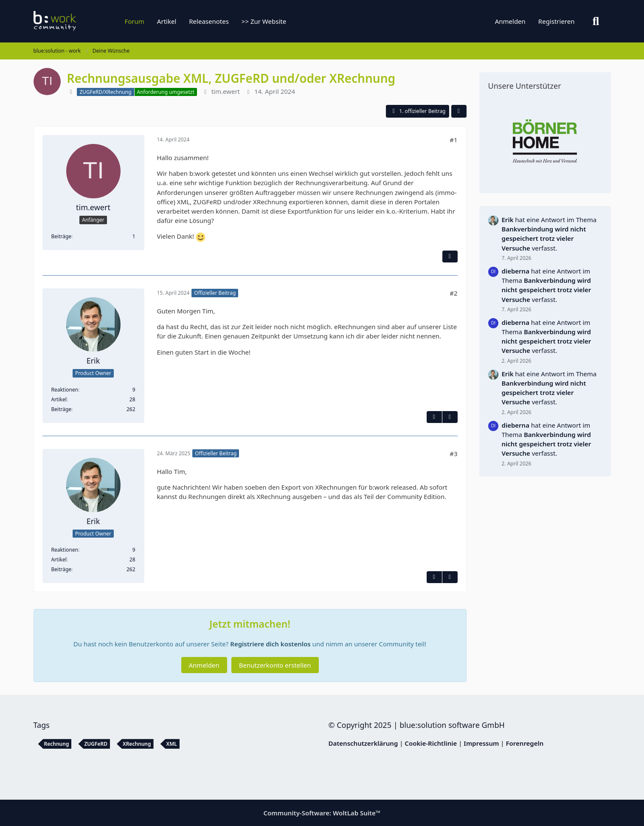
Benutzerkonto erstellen (275, 665)
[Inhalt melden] (450, 257)
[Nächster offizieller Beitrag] (450, 417)
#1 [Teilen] (453, 140)
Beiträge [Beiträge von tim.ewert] (62, 236)
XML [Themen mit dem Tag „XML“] (172, 744)
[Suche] (596, 21)
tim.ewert (226, 91)
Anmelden (510, 21)
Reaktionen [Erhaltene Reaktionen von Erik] (65, 390)
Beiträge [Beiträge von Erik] (62, 409)
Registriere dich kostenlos (270, 644)
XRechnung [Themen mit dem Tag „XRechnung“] (137, 744)
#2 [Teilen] (453, 293)
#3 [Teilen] (453, 454)
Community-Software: (322, 813)
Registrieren (557, 21)
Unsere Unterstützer (525, 86)
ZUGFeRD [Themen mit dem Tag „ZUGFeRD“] (96, 744)
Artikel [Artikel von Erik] (59, 399)
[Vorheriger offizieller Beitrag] (450, 577)
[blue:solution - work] (87, 21)
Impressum (481, 743)
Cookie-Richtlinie (431, 743)
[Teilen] (459, 111)
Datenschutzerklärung (363, 743)
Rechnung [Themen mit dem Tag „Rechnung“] (57, 744)
